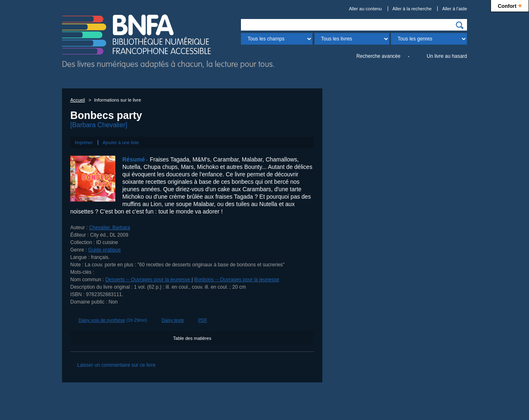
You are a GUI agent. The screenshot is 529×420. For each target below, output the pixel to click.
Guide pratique (104, 250)
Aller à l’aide (455, 9)
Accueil (77, 100)
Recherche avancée (378, 56)
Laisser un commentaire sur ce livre (116, 365)
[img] (460, 25)
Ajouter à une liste (121, 142)
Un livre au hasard (447, 56)
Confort (510, 5)
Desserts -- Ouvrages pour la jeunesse (149, 280)
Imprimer (84, 142)
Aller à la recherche (412, 9)
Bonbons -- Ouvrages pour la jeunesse (237, 280)
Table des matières (192, 338)
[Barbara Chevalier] (99, 125)
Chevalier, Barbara (109, 228)
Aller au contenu (365, 9)
